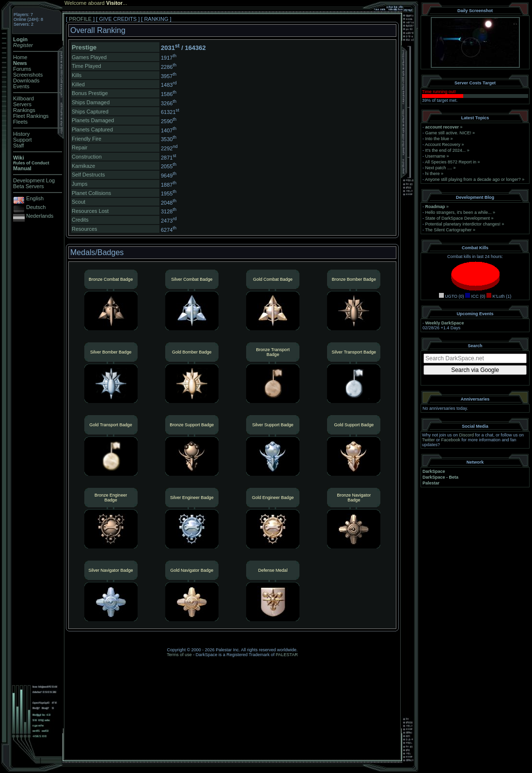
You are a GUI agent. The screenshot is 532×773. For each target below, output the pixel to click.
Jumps (79, 184)
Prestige (84, 47)
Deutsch (36, 207)
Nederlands (40, 216)
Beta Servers (29, 186)
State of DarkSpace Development (458, 218)
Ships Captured (90, 112)
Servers (22, 104)
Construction (87, 157)
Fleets (20, 122)
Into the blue (438, 139)
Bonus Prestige (90, 93)
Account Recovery (443, 145)
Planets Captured (92, 129)
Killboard (23, 98)
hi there (433, 174)
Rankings (24, 110)
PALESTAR (287, 655)
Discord (467, 435)
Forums (22, 69)
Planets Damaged (93, 120)
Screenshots (28, 75)
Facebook (451, 440)
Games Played (89, 57)
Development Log (34, 180)
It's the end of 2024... (446, 150)
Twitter (429, 440)
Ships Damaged (91, 102)
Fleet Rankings (31, 116)
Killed (78, 84)
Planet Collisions (91, 193)
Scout (78, 202)
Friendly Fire (86, 139)
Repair (79, 147)
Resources (85, 229)
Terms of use (179, 655)
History (21, 134)
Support (23, 140)
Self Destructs (88, 175)
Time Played (86, 66)
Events (21, 86)
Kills (77, 75)
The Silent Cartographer (448, 230)
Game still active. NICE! (449, 133)
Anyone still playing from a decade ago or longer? (473, 179)
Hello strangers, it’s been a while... (459, 212)
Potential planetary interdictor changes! (463, 224)
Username (436, 156)
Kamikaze (83, 166)
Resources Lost (90, 211)
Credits (80, 220)
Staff (18, 145)
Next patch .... (439, 168)
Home (20, 57)
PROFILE (80, 19)
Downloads (26, 81)
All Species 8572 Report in (451, 162)
